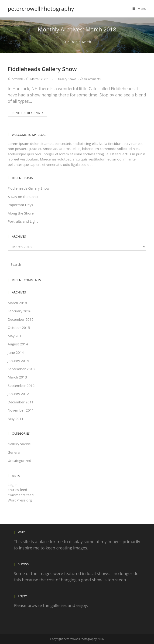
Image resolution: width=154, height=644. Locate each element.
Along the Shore (21, 213)
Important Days (20, 205)
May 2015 (16, 336)
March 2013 (17, 377)
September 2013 (21, 369)
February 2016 (19, 311)
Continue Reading (27, 113)
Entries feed (17, 490)
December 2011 (21, 402)
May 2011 (16, 419)
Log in (13, 484)
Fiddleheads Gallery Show (42, 69)
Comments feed (21, 495)
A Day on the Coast (23, 197)
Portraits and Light (23, 221)
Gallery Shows (67, 79)
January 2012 (18, 394)
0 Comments (92, 79)
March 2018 (17, 303)
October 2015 (19, 327)
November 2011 (21, 410)
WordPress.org (20, 500)
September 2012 (21, 385)
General (14, 452)
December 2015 (21, 319)
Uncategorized (19, 460)
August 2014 (18, 344)
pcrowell (17, 79)
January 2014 (18, 361)
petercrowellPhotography (41, 9)
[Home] (64, 42)
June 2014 (16, 352)
